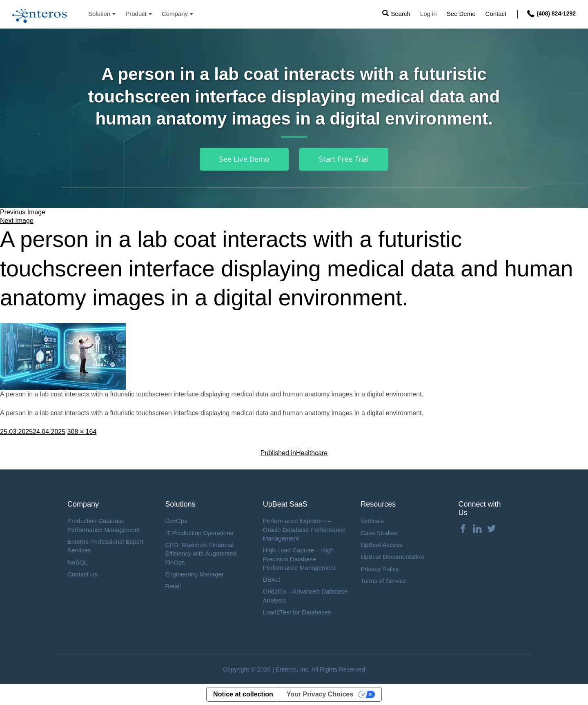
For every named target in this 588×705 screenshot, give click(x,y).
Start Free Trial (344, 159)
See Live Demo (244, 159)
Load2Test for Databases (297, 612)
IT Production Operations (199, 533)
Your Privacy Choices (320, 694)
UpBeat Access (381, 545)
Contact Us (82, 574)
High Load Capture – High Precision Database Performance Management (299, 559)
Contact (496, 14)
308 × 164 (82, 432)
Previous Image (23, 212)
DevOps (176, 521)
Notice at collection (243, 694)
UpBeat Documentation (392, 557)
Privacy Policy (380, 569)
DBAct (272, 579)
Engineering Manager (194, 574)
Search (401, 14)
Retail (173, 586)
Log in (429, 14)
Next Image (17, 221)
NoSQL (77, 562)
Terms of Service (383, 581)
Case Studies (379, 533)
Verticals (372, 521)
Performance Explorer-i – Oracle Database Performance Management (304, 529)
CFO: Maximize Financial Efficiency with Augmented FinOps (201, 554)
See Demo (461, 14)
